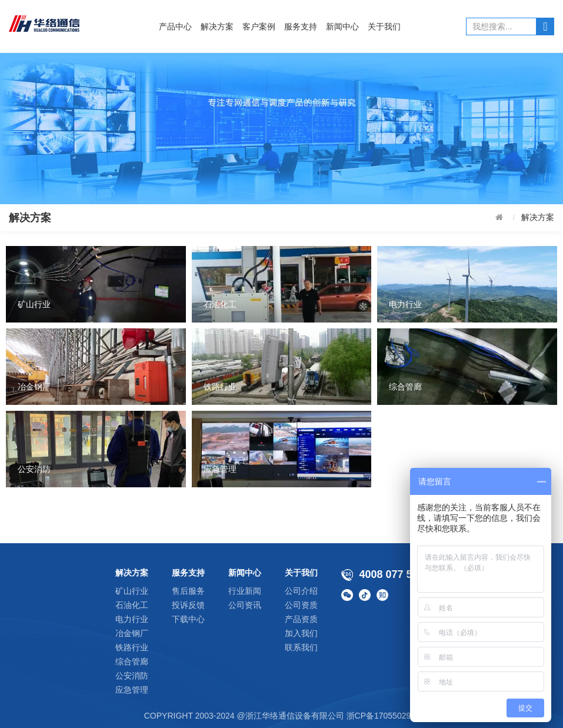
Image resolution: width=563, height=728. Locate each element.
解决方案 (217, 26)
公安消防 (132, 676)
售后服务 (188, 591)
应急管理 (132, 690)
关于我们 (384, 26)
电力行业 (132, 619)
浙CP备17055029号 (383, 716)
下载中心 (188, 619)
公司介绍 (301, 591)
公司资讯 (245, 605)
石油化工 (132, 605)
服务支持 (301, 26)
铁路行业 (132, 647)
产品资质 (301, 619)
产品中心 (175, 26)
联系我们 (301, 647)
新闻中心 (342, 26)
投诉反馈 (188, 605)
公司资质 (301, 605)
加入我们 (301, 633)
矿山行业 (132, 591)
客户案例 (259, 26)
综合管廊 (132, 661)
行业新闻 (245, 591)
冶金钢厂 (132, 633)
